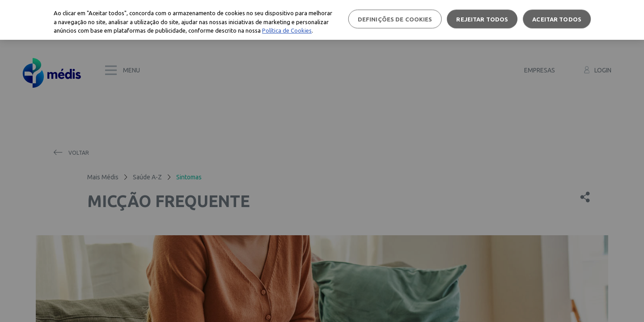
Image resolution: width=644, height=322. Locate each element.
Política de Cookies (287, 30)
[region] (322, 20)
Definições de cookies (395, 19)
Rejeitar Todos (482, 19)
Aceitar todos (557, 19)
